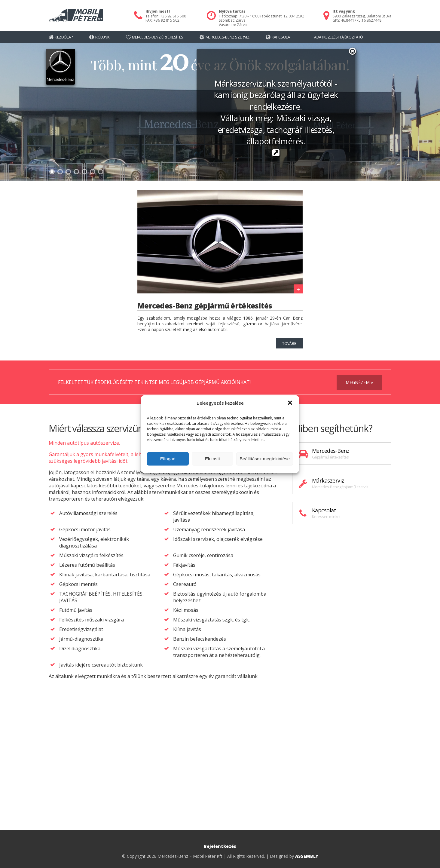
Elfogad (168, 459)
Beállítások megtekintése (265, 459)
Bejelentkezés (220, 846)
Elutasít (212, 459)
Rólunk (102, 37)
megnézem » (359, 382)
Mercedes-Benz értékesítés (158, 37)
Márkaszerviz (342, 483)
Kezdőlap (64, 37)
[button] (290, 403)
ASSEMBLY (307, 856)
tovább (289, 344)
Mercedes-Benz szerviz (228, 37)
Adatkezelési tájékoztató (339, 37)
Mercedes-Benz (342, 453)
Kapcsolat (282, 37)
